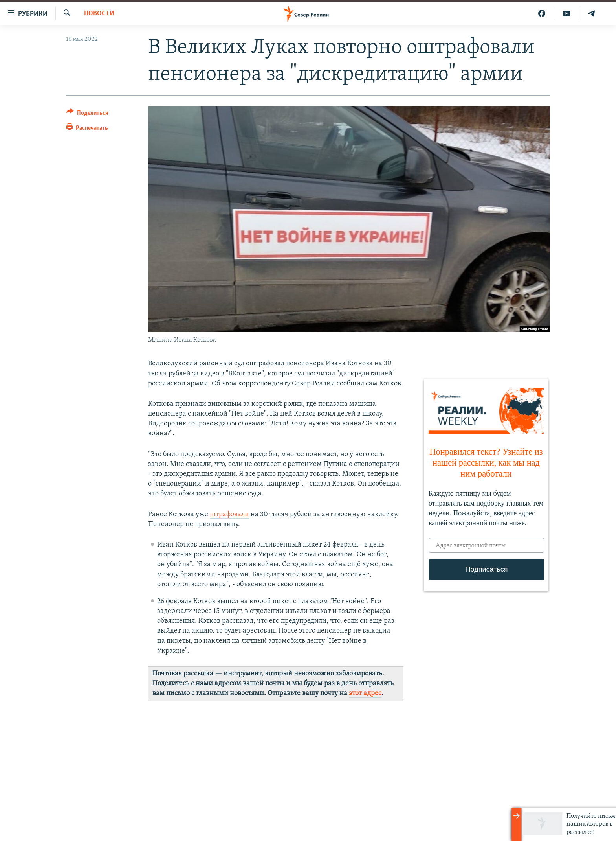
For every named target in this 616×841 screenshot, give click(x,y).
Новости (99, 14)
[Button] (87, 114)
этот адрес (365, 693)
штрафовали (229, 514)
